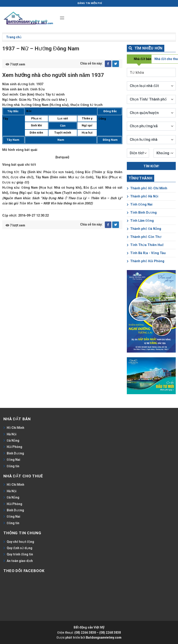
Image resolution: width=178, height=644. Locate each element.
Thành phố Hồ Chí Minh (147, 188)
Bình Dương (15, 453)
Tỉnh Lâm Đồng (140, 221)
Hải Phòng (14, 447)
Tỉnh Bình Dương (142, 213)
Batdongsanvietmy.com (104, 637)
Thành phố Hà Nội (143, 196)
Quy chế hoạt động (20, 542)
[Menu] (62, 18)
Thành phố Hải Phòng (146, 261)
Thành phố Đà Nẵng (144, 229)
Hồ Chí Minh (15, 428)
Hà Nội (12, 434)
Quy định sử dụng (20, 548)
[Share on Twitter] (116, 64)
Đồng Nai (13, 460)
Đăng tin (13, 466)
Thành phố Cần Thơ (144, 237)
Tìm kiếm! (151, 166)
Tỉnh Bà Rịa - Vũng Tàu (146, 253)
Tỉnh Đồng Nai (140, 205)
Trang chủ (14, 37)
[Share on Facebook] (108, 64)
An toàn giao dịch (20, 561)
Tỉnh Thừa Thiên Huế (145, 245)
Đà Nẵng (13, 441)
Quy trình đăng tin (20, 554)
